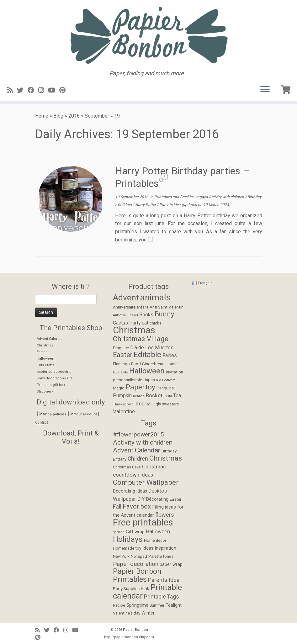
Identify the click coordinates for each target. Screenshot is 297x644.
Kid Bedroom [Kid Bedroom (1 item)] (166, 380)
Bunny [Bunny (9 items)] (164, 314)
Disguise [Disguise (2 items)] (121, 348)
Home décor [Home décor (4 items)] (155, 541)
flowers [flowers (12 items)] (165, 515)
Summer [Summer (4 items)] (157, 605)
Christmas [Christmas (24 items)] (166, 458)
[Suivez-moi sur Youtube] (54, 90)
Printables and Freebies (175, 197)
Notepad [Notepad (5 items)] (139, 556)
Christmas (45, 345)
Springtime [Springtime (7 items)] (137, 605)
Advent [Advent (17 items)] (126, 297)
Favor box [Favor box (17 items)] (137, 506)
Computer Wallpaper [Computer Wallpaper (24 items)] (146, 482)
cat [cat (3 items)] (145, 323)
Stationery (45, 391)
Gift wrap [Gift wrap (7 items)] (135, 532)
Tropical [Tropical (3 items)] (143, 404)
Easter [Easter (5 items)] (175, 499)
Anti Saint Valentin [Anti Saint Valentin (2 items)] (167, 307)
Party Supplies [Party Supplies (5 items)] (126, 589)
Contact (41, 422)
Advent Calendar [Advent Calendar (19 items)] (137, 450)
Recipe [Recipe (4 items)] (119, 605)
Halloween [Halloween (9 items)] (158, 532)
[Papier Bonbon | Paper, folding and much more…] (148, 35)
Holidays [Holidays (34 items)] (128, 539)
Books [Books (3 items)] (146, 315)
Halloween (45, 359)
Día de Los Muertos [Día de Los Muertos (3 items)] (152, 348)
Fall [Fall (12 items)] (117, 507)
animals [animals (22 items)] (155, 297)
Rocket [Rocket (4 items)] (154, 395)
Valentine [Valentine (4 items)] (124, 411)
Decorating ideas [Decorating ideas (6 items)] (130, 491)
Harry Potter (146, 205)
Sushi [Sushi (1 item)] (168, 396)
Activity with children (227, 197)
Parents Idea (170, 205)
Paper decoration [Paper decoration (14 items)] (136, 564)
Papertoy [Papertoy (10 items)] (140, 387)
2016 (74, 116)
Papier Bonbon (135, 630)
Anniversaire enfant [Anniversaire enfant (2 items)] (131, 307)
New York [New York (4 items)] (121, 557)
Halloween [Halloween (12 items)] (147, 371)
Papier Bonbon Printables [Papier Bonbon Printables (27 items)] (137, 575)
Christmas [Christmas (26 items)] (134, 330)
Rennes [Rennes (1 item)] (139, 396)
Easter (42, 352)
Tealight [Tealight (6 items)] (174, 605)
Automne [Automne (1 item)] (119, 315)
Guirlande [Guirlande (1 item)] (120, 372)
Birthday (255, 197)
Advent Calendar (50, 339)
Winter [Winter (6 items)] (148, 613)
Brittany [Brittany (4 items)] (120, 459)
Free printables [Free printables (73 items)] (143, 522)
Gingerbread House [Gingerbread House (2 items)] (160, 364)
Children (125, 205)
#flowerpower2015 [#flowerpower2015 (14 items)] (138, 434)
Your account (85, 414)
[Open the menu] (265, 90)
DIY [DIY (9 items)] (141, 499)
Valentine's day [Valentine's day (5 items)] (127, 613)
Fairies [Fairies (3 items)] (170, 356)
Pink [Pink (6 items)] (145, 589)
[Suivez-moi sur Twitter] (22, 90)
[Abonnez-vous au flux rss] (12, 90)
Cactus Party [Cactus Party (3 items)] (127, 323)
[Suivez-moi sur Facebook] (33, 90)
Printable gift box (51, 385)
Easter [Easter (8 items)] (123, 355)
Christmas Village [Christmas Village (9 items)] (141, 339)
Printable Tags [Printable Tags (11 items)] (162, 597)
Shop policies (55, 414)
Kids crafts (45, 365)
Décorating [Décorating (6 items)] (157, 499)
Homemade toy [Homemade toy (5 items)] (127, 548)
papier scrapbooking (54, 372)
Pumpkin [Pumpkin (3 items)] (122, 396)
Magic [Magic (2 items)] (119, 388)
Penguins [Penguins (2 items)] (165, 388)
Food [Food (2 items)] (136, 364)
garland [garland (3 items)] (119, 532)
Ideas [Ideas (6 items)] (148, 548)
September (97, 116)
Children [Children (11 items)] (138, 459)
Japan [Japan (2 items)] (149, 380)
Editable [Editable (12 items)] (147, 355)
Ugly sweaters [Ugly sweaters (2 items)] (166, 404)
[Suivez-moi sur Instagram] (43, 90)
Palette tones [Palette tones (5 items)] (161, 556)
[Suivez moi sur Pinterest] (64, 90)
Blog (58, 116)
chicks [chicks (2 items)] (156, 323)
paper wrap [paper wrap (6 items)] (171, 565)
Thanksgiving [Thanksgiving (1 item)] (123, 404)
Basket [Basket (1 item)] (133, 315)
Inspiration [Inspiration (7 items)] (165, 548)
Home (42, 116)
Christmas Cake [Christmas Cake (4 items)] (127, 467)
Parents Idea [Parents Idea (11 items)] (164, 580)
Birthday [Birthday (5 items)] (169, 451)
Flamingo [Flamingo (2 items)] (121, 364)
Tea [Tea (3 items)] (177, 396)
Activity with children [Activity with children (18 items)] (143, 442)
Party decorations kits (55, 378)
